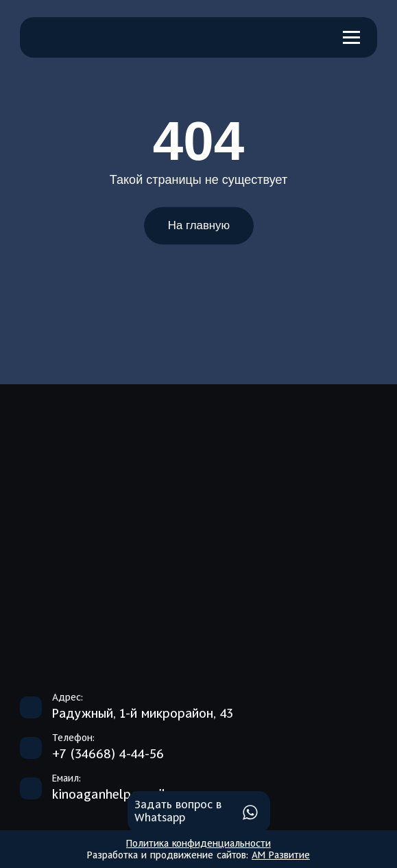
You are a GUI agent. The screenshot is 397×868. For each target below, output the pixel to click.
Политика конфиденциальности (198, 844)
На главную (198, 226)
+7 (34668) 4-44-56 (108, 755)
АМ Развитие (281, 856)
